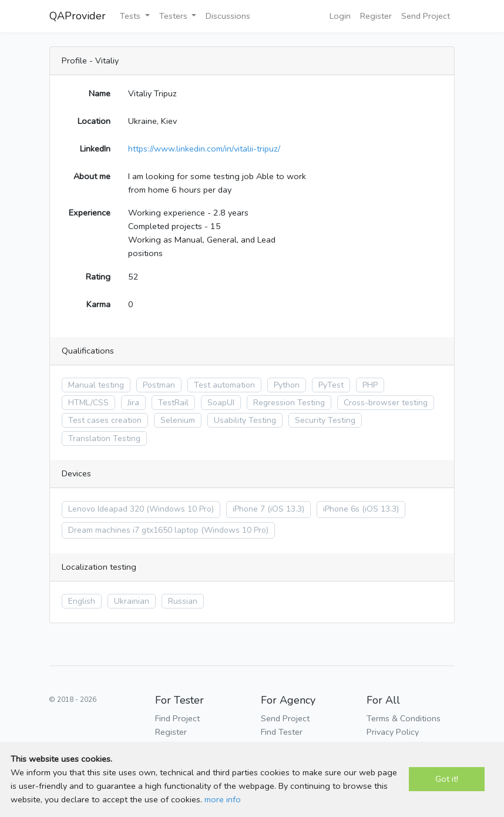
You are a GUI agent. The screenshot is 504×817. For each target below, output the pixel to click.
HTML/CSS (88, 403)
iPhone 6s (341, 509)
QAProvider (78, 16)
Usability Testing (245, 420)
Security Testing (325, 420)
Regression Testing (289, 403)
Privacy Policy (393, 732)
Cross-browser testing (386, 403)
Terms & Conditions (404, 718)
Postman (159, 385)
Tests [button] (131, 16)
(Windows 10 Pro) (180, 509)
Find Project (177, 718)
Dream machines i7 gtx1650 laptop (133, 530)
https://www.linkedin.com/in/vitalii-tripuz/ (204, 149)
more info (223, 799)
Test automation (224, 385)
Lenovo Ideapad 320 (106, 509)
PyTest (331, 385)
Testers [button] (174, 16)
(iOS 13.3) (286, 509)
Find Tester (282, 732)
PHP (370, 385)
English (82, 601)
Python (287, 385)
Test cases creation (105, 420)
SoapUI (221, 403)
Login (340, 16)
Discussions (228, 16)
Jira (133, 403)
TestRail (173, 403)
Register (376, 16)
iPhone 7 (249, 509)
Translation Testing (104, 438)
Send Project (426, 16)
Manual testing (96, 385)
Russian (183, 601)
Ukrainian (132, 601)
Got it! (447, 779)
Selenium (178, 420)
